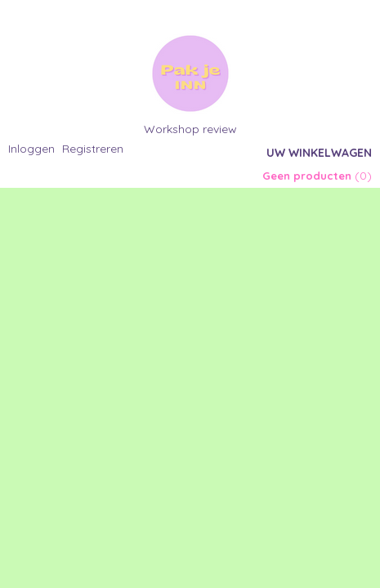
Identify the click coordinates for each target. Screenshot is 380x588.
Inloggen (31, 149)
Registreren (93, 149)
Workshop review (190, 129)
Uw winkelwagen (319, 153)
